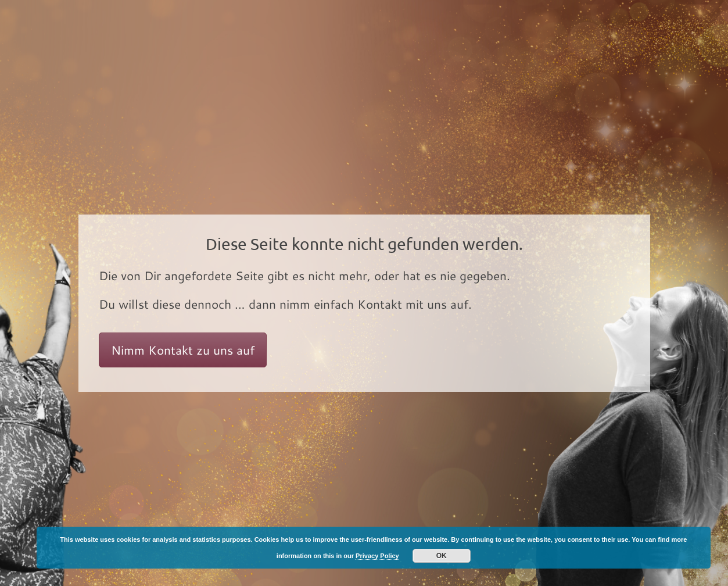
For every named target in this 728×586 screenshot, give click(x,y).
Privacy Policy (377, 556)
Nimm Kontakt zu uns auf (183, 350)
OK (442, 556)
